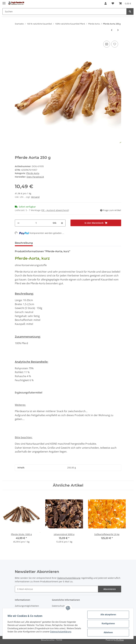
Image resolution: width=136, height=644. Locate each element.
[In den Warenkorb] (96, 223)
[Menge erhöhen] (62, 223)
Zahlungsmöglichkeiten (27, 606)
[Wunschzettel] (113, 4)
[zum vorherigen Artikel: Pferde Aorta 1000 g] (112, 30)
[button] (106, 4)
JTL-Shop (120, 640)
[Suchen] (65, 11)
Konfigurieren (108, 623)
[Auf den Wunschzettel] (115, 44)
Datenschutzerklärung (69, 578)
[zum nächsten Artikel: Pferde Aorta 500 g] (118, 30)
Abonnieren (110, 589)
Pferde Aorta (33, 173)
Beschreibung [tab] (24, 243)
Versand (35, 197)
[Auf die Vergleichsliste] (107, 44)
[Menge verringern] (18, 223)
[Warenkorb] (125, 4)
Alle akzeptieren (108, 615)
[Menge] (36, 223)
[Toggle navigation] (4, 2)
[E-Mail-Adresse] (56, 589)
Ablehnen (108, 632)
